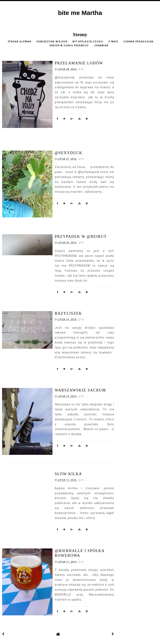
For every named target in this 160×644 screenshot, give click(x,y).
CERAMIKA (101, 46)
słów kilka (68, 474)
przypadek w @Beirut (81, 237)
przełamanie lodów (79, 63)
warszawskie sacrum (80, 390)
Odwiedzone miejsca (52, 42)
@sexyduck (69, 153)
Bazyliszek (68, 313)
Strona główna (20, 42)
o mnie (114, 42)
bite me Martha (80, 13)
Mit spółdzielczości (88, 42)
